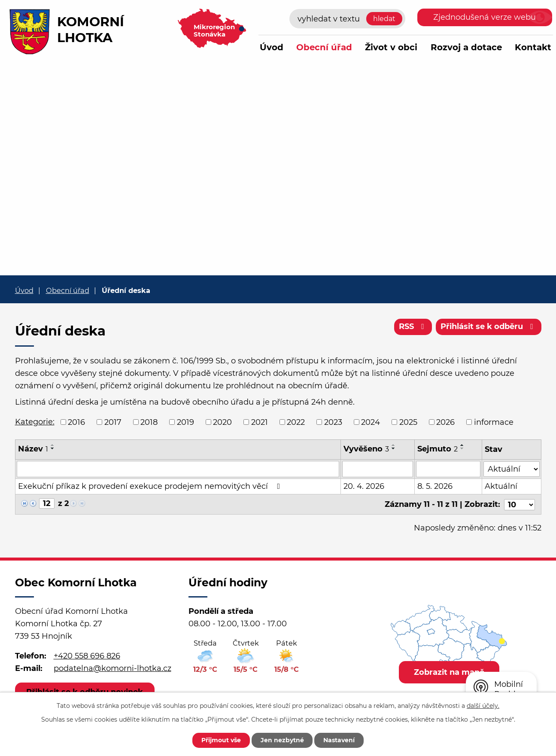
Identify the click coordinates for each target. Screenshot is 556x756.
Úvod (272, 47)
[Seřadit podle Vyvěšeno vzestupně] (394, 445)
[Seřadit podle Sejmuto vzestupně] (462, 445)
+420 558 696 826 (87, 655)
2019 (185, 422)
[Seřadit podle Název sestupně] (53, 448)
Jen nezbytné (282, 740)
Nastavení (339, 740)
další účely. (483, 706)
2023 (333, 422)
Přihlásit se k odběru (489, 326)
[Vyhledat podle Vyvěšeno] (378, 469)
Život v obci (391, 47)
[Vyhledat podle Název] (178, 469)
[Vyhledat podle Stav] (511, 468)
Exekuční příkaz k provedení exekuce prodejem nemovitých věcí (151, 486)
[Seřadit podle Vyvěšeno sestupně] (394, 448)
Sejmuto (438, 449)
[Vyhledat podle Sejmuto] (448, 469)
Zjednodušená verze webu (485, 17)
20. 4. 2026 (364, 486)
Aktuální (501, 486)
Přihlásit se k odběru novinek (85, 691)
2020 (222, 422)
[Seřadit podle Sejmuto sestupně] (462, 448)
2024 (371, 422)
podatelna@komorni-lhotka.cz (112, 668)
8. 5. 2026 (435, 486)
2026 (445, 422)
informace (494, 422)
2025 (408, 422)
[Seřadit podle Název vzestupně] (53, 445)
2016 (76, 422)
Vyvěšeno (366, 449)
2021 (260, 422)
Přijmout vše (221, 740)
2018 (149, 422)
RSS (413, 326)
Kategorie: (35, 422)
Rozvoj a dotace (466, 47)
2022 (296, 422)
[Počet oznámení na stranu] (520, 504)
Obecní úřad (324, 47)
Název (33, 449)
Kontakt (533, 47)
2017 (113, 422)
